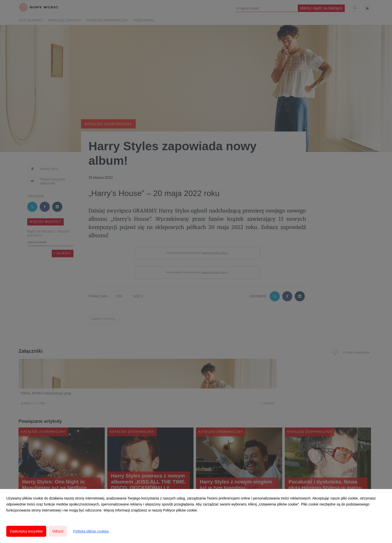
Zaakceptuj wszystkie (26, 531)
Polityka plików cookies (91, 531)
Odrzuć (58, 531)
